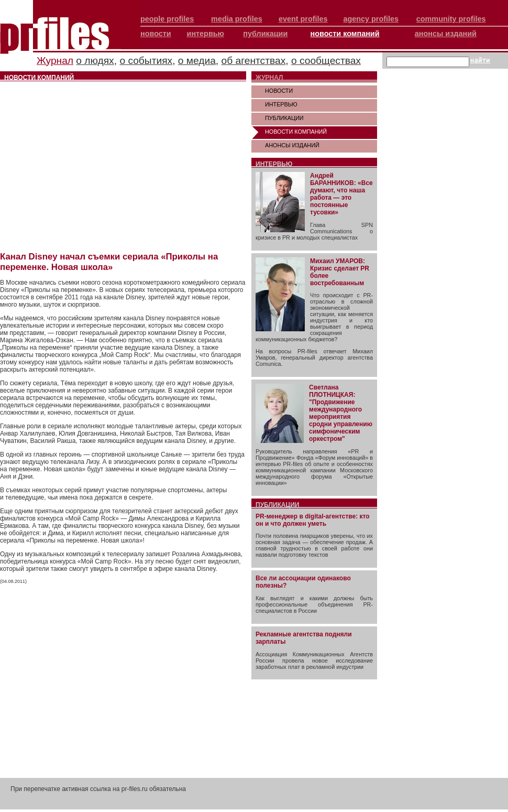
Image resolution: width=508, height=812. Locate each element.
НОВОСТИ (279, 91)
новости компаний (345, 34)
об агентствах (254, 61)
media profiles (237, 19)
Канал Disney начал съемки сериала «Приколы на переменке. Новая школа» (109, 262)
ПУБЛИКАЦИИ (284, 118)
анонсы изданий (446, 34)
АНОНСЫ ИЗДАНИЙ (292, 145)
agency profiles (371, 19)
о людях (95, 61)
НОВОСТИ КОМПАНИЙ (296, 132)
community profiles (451, 19)
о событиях (146, 61)
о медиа (197, 61)
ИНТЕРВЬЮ (281, 104)
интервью (206, 34)
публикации (265, 34)
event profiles (303, 19)
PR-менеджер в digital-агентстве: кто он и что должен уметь (313, 520)
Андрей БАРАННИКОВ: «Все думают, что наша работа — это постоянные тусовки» (341, 194)
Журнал (55, 61)
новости (156, 34)
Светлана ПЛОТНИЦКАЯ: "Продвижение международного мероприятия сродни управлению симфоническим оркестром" (341, 413)
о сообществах (326, 61)
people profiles (167, 19)
